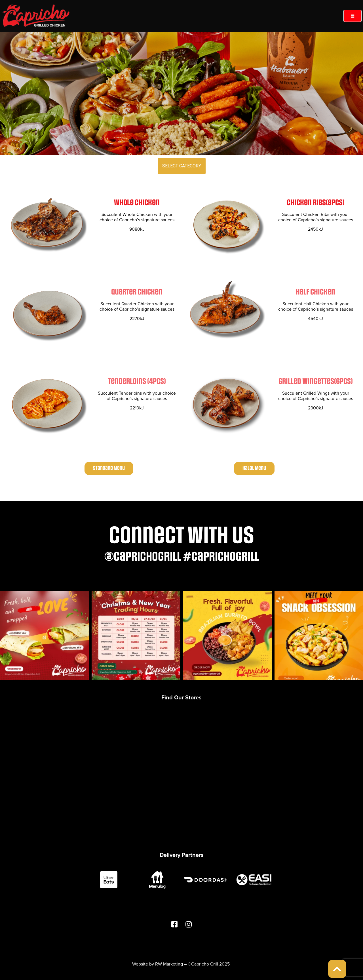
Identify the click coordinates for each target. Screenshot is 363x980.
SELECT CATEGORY (182, 166)
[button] (353, 16)
